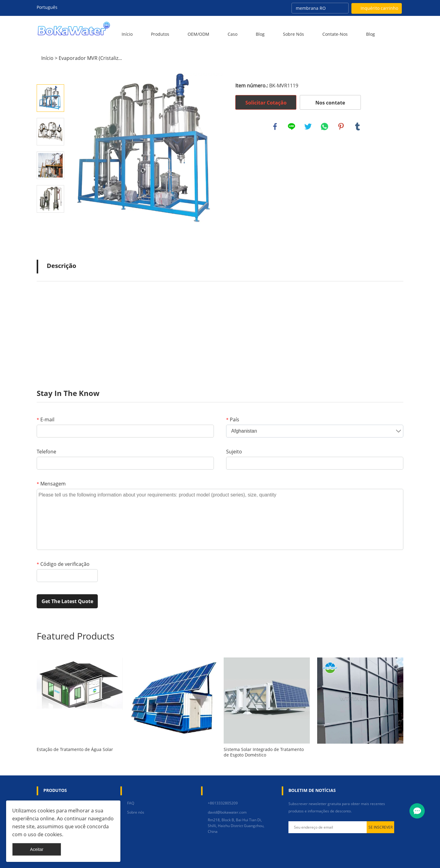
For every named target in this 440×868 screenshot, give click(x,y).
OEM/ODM (198, 34)
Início (127, 34)
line (291, 126)
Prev (50, 76)
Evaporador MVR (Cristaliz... (90, 58)
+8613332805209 (223, 803)
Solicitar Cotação (266, 103)
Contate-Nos (335, 34)
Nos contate (330, 103)
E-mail (46, 419)
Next (50, 221)
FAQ (131, 803)
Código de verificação (63, 564)
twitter (308, 126)
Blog (260, 34)
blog (370, 34)
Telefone (46, 452)
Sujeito (234, 452)
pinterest (341, 126)
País (233, 419)
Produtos (160, 34)
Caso (233, 34)
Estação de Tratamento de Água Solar (75, 749)
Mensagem (51, 484)
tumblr (358, 126)
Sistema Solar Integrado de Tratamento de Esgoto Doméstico (264, 752)
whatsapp (324, 126)
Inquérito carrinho (379, 8)
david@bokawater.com (227, 812)
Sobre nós (293, 34)
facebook (275, 126)
